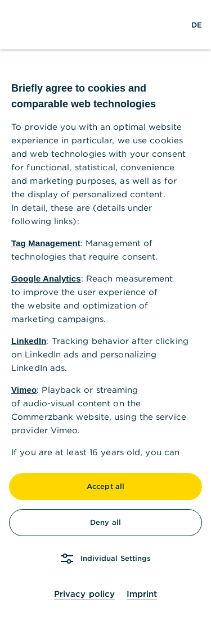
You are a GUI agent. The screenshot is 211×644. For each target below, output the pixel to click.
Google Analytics (46, 278)
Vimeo (24, 390)
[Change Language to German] (197, 25)
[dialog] (105, 322)
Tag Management (46, 243)
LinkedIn (29, 341)
